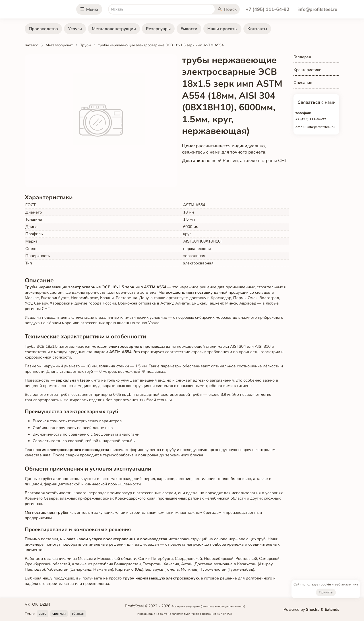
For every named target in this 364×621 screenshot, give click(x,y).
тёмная (78, 614)
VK (27, 604)
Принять (326, 592)
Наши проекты (222, 29)
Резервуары (158, 29)
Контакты (257, 29)
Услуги (75, 29)
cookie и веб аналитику (339, 584)
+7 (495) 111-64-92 (268, 9)
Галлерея (302, 57)
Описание (303, 83)
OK (35, 604)
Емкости (189, 29)
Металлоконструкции (114, 29)
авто (43, 614)
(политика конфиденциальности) (223, 606)
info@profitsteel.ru (317, 9)
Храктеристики (307, 70)
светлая (59, 614)
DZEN (45, 604)
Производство (43, 29)
